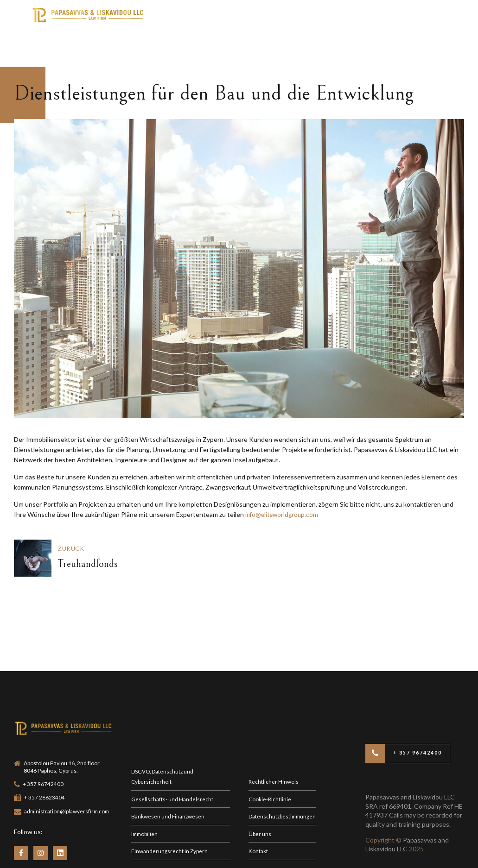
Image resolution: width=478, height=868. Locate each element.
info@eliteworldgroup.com (284, 514)
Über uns (260, 793)
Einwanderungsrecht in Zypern (170, 810)
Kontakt (258, 810)
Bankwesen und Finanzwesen (169, 775)
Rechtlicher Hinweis (274, 739)
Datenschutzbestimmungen (284, 775)
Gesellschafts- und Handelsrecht (173, 757)
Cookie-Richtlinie (270, 757)
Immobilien (145, 793)
